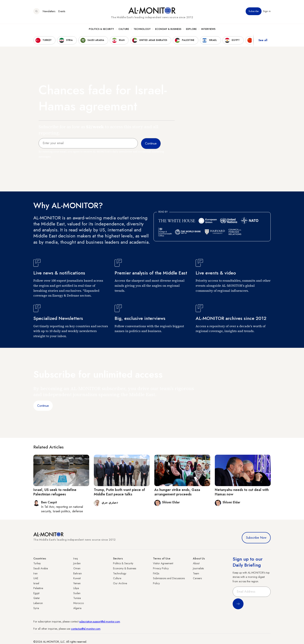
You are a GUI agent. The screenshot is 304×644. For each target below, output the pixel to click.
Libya (76, 588)
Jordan (77, 563)
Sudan (77, 593)
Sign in (267, 11)
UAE (36, 578)
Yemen (77, 583)
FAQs (156, 573)
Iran (35, 573)
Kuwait (77, 578)
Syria (36, 608)
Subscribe (254, 11)
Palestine (38, 588)
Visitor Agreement (163, 563)
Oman (77, 568)
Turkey (37, 563)
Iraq (76, 558)
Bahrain (78, 573)
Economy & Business (168, 29)
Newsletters (49, 11)
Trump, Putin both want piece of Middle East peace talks (119, 492)
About (196, 563)
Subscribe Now (256, 538)
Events (62, 11)
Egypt (36, 593)
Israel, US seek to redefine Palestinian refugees (55, 492)
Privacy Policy (161, 568)
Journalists (198, 568)
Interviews (208, 29)
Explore (191, 29)
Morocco (79, 603)
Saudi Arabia (41, 568)
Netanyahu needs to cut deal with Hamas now (242, 492)
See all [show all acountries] (263, 41)
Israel (36, 583)
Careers (197, 578)
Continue (43, 406)
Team (196, 573)
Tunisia (77, 598)
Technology (142, 29)
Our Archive (120, 583)
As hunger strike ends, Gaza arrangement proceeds (177, 492)
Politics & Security (101, 29)
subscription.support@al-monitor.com (100, 621)
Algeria (77, 608)
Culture (124, 29)
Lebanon (38, 603)
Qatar (37, 598)
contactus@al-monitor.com (86, 629)
